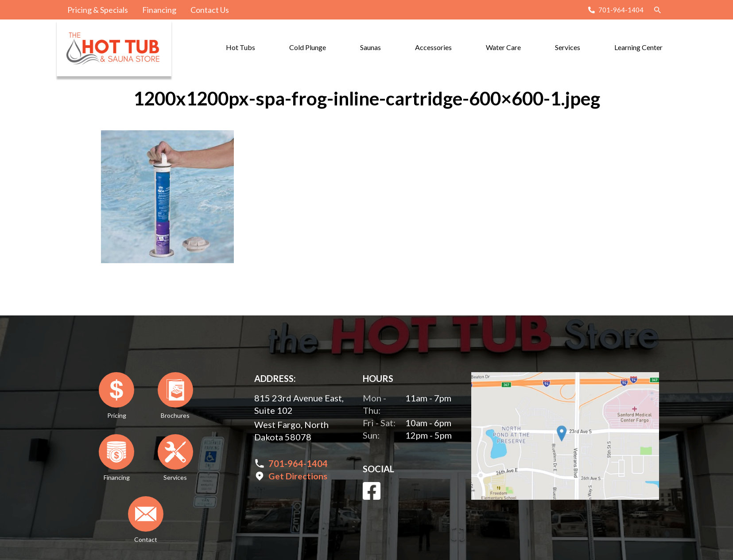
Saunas (370, 47)
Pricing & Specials (98, 10)
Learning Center (638, 47)
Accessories (433, 47)
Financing (159, 10)
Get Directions (298, 476)
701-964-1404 (621, 10)
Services (568, 47)
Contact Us (210, 10)
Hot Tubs (240, 47)
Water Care (503, 47)
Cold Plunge (308, 47)
